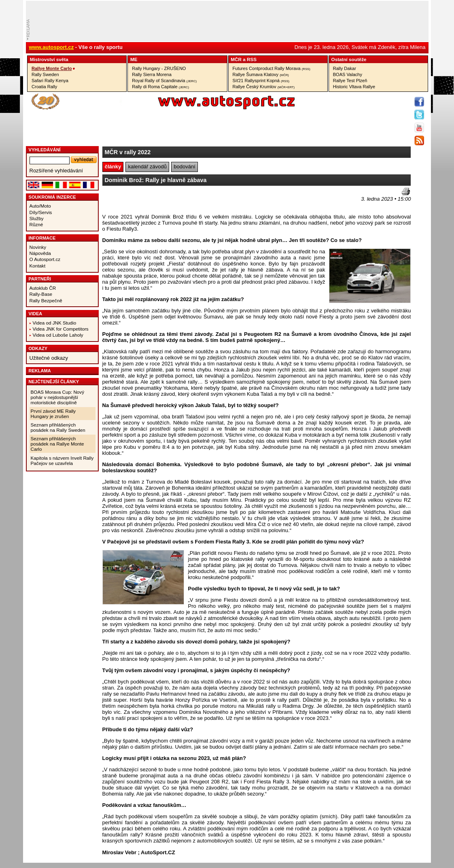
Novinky (38, 247)
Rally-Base (41, 294)
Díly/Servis (41, 212)
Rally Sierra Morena (152, 74)
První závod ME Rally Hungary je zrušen (53, 414)
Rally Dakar (345, 68)
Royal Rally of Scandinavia (164, 81)
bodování (185, 167)
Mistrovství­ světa (49, 59)
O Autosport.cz (45, 259)
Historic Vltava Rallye (354, 87)
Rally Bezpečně (46, 300)
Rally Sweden (45, 74)
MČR (236, 59)
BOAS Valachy (348, 74)
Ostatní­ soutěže (349, 59)
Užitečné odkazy (49, 358)
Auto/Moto (40, 206)
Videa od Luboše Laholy (58, 335)
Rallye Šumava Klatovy (261, 74)
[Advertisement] (150, 200)
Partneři (40, 279)
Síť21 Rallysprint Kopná (261, 81)
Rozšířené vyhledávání (56, 171)
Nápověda (40, 253)
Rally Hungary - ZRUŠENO (159, 68)
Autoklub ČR (43, 288)
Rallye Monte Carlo (52, 68)
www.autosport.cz (52, 47)
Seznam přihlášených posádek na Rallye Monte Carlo (57, 444)
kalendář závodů (147, 167)
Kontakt (38, 266)
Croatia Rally (44, 87)
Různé (36, 224)
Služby (37, 218)
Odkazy (38, 348)
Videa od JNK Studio (55, 323)
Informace (42, 238)
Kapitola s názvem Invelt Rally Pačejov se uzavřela (62, 461)
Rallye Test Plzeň (350, 81)
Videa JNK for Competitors (61, 329)
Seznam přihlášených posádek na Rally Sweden (58, 427)
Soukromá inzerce (52, 197)
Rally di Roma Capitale (160, 87)
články (113, 167)
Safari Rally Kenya (50, 81)
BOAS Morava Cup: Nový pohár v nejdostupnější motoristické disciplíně (58, 397)
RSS (252, 59)
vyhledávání (45, 150)
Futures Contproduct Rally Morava (272, 68)
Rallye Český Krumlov (264, 87)
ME (134, 59)
